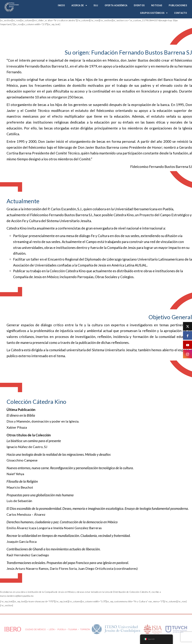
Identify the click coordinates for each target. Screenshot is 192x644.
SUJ (96, 5)
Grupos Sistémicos (154, 13)
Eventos (139, 5)
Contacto (181, 13)
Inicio (61, 5)
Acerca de (79, 5)
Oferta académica (116, 5)
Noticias (157, 5)
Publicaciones (178, 5)
